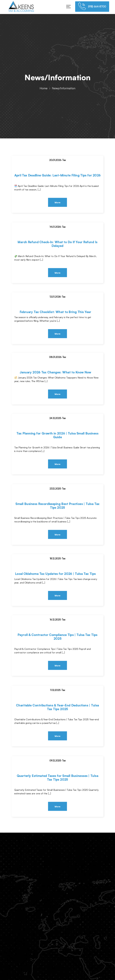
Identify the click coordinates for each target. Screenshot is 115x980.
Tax (64, 160)
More (57, 202)
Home (44, 89)
